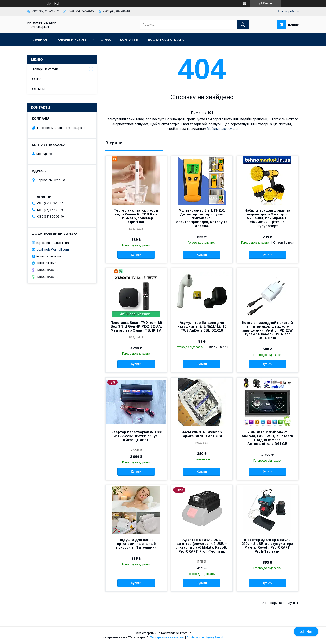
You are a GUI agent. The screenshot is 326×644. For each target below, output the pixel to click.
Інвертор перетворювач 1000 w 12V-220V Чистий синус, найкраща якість (136, 436)
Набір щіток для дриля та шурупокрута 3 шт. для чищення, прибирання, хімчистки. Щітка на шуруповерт (267, 218)
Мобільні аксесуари (222, 129)
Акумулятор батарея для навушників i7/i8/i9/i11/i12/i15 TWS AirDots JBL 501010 (202, 326)
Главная (39, 40)
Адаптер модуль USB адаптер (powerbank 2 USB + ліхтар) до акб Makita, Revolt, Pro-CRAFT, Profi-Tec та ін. (202, 546)
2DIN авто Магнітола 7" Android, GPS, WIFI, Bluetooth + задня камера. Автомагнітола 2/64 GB (267, 438)
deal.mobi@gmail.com (53, 250)
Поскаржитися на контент (167, 637)
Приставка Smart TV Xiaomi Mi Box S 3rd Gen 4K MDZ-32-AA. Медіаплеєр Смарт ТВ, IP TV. (136, 326)
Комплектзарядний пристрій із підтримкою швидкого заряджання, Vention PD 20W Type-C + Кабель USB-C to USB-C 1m (267, 330)
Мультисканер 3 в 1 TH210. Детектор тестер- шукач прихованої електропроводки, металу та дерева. (202, 218)
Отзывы (38, 89)
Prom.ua (186, 633)
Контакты (129, 40)
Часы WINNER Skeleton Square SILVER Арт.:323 (202, 434)
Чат (306, 631)
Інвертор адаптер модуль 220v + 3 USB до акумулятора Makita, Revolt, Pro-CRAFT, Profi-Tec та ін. (267, 546)
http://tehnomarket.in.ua (53, 243)
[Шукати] (243, 25)
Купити (136, 255)
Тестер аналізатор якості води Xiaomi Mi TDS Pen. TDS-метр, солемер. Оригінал (136, 216)
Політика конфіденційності (205, 637)
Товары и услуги (72, 40)
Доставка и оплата (166, 40)
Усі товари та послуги (278, 603)
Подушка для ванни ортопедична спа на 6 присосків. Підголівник (136, 544)
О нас (106, 40)
